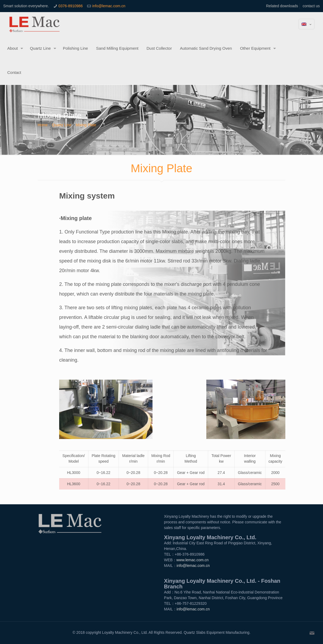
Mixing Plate (86, 125)
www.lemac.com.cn (193, 560)
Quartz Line (62, 125)
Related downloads (282, 6)
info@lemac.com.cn (109, 6)
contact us (311, 6)
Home (43, 125)
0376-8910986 (70, 6)
